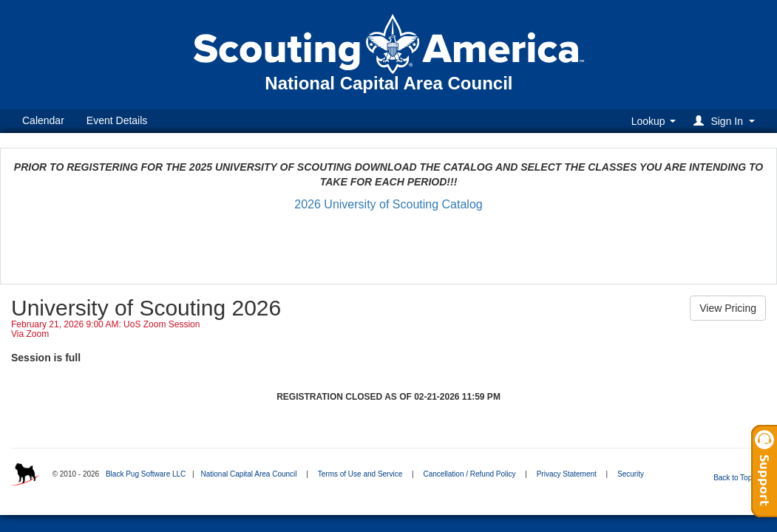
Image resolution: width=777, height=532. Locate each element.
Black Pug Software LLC (146, 474)
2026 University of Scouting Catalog (388, 204)
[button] (726, 121)
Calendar (43, 120)
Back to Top (737, 478)
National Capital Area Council (248, 474)
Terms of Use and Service (360, 474)
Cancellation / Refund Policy (469, 474)
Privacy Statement (567, 474)
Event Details (117, 120)
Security (631, 474)
